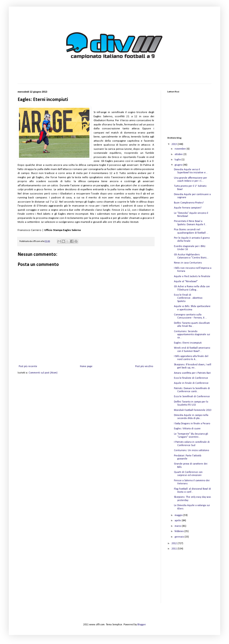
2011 (175, 549)
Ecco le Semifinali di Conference (192, 397)
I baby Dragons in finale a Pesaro (192, 424)
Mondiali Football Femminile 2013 (193, 410)
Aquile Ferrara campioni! (188, 208)
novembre (181, 149)
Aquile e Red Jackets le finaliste (192, 276)
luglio (178, 160)
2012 (175, 543)
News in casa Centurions (188, 263)
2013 (175, 144)
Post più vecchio (144, 366)
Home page (86, 366)
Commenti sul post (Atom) (43, 373)
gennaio (180, 537)
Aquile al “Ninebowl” (186, 282)
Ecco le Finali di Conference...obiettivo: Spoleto (188, 298)
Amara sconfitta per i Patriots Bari (192, 373)
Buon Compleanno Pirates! (189, 203)
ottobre (179, 154)
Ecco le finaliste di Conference (191, 378)
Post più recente (28, 366)
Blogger (141, 625)
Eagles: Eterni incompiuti (188, 343)
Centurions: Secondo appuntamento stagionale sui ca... (192, 335)
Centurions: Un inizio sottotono (191, 450)
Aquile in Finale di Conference (191, 383)
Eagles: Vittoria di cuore (187, 429)
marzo (178, 526)
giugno (179, 165)
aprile (178, 521)
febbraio (179, 531)
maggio (179, 515)
